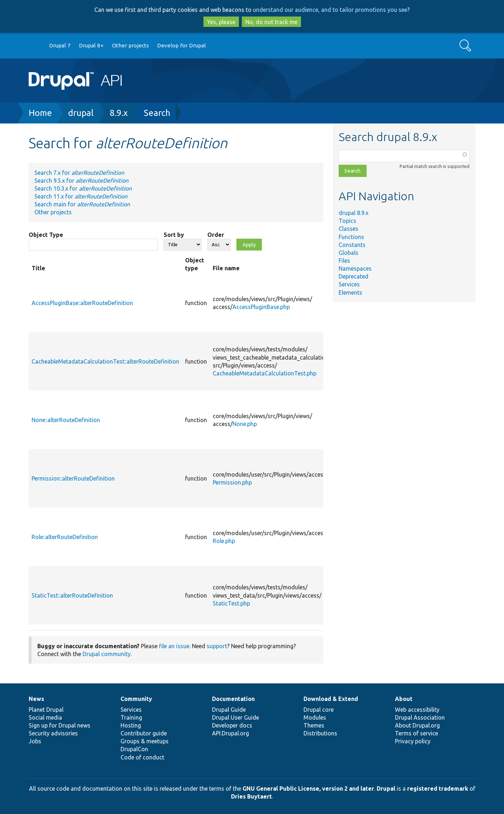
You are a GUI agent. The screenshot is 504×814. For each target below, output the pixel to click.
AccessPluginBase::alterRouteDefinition (82, 303)
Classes (348, 229)
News (36, 699)
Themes (314, 725)
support (217, 646)
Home (40, 113)
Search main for (82, 204)
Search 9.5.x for (81, 181)
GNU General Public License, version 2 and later (308, 789)
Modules (315, 717)
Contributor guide (144, 733)
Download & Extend (331, 699)
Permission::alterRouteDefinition (73, 478)
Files (344, 261)
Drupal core (319, 710)
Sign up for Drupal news (60, 725)
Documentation (233, 699)
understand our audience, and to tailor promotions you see (330, 10)
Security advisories (53, 733)
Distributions (320, 733)
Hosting (131, 725)
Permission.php (232, 482)
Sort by (174, 235)
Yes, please (221, 22)
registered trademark (438, 789)
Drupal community (107, 654)
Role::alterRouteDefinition (65, 537)
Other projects (130, 45)
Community (136, 699)
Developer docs (232, 725)
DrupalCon (134, 749)
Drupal (386, 789)
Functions (351, 237)
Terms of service (416, 733)
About (404, 699)
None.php (245, 424)
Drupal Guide (229, 710)
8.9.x (119, 113)
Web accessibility (417, 710)
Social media (45, 717)
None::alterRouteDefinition (66, 420)
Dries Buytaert (251, 796)
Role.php (224, 541)
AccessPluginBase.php (261, 307)
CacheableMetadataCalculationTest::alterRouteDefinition (105, 361)
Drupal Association (420, 717)
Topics (347, 221)
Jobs (35, 741)
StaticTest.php (231, 603)
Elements (350, 293)
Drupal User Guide (235, 717)
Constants (352, 245)
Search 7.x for (79, 173)
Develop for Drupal (182, 45)
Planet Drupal (46, 710)
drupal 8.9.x (354, 213)
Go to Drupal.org (36, 46)
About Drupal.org (417, 725)
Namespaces (355, 268)
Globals (348, 253)
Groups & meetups (145, 741)
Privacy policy (413, 741)
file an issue (174, 646)
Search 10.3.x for (83, 188)
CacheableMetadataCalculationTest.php (265, 373)
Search (157, 113)
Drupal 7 (60, 45)
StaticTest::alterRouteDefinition (72, 595)
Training (131, 717)
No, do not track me (271, 22)
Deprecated (354, 276)
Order (216, 235)
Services (349, 284)
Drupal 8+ (91, 45)
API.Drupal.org (230, 733)
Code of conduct (142, 757)
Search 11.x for (81, 196)
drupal (81, 113)
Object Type (46, 235)
